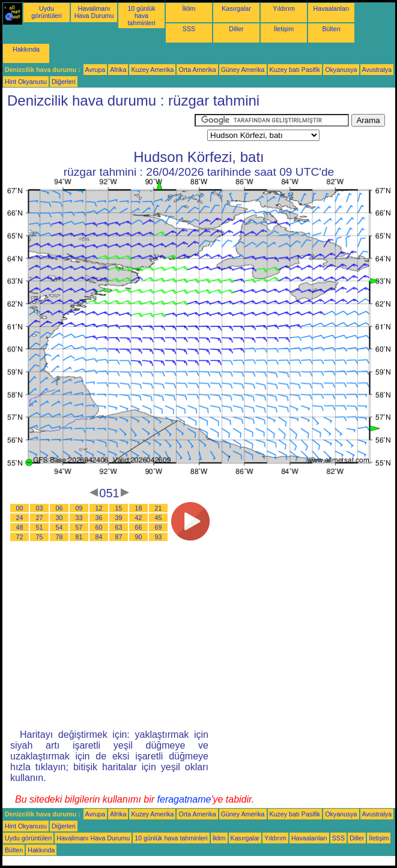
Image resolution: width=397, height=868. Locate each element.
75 (40, 537)
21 (159, 508)
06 (59, 508)
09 (79, 508)
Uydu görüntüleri (46, 12)
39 (119, 518)
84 (99, 537)
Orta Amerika (197, 70)
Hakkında (26, 49)
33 (79, 518)
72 (20, 537)
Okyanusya (341, 70)
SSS (189, 29)
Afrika (118, 70)
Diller (236, 29)
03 (40, 508)
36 (99, 518)
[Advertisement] (98, 129)
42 (139, 518)
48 (20, 527)
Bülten (331, 29)
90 (139, 537)
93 (159, 537)
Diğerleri (64, 82)
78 (59, 537)
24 (20, 518)
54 (59, 527)
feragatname (184, 799)
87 (119, 537)
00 (20, 508)
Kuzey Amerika (152, 70)
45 (159, 518)
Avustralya (377, 70)
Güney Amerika (243, 70)
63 (119, 527)
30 (59, 518)
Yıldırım (284, 8)
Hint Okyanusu (26, 82)
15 (119, 508)
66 (139, 527)
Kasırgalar (236, 8)
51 (40, 527)
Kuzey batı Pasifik (295, 70)
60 (99, 527)
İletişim (284, 29)
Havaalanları (332, 8)
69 (159, 527)
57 (79, 527)
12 (99, 508)
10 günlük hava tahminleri (141, 16)
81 (79, 537)
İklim (189, 8)
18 (139, 508)
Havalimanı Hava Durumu (94, 12)
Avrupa (95, 70)
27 (40, 518)
